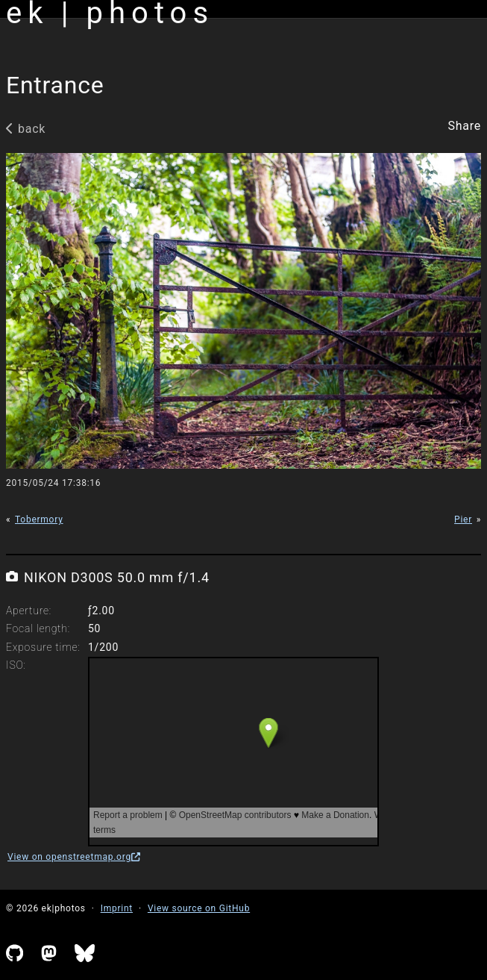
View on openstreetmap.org (74, 857)
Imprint (117, 908)
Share (464, 126)
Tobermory (39, 519)
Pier (463, 519)
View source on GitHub (199, 908)
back (26, 129)
